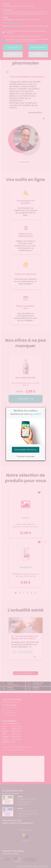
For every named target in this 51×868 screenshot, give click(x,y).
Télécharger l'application (25, 450)
